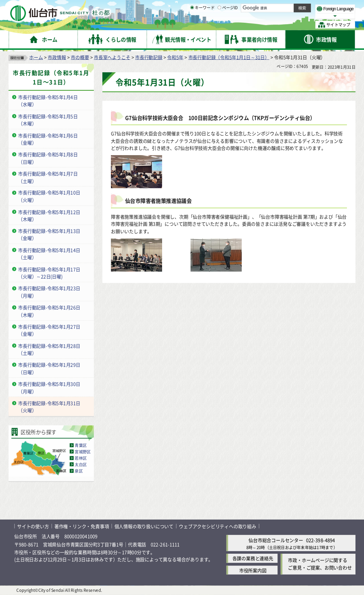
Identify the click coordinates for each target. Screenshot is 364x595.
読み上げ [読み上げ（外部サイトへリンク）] (234, 7)
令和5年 (175, 57)
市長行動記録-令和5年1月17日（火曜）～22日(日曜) (49, 273)
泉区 (79, 471)
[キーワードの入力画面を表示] (192, 25)
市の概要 (80, 57)
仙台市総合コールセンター (276, 540)
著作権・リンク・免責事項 (82, 526)
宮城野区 (83, 452)
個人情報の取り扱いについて (144, 526)
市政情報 (57, 57)
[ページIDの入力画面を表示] (219, 25)
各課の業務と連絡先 (253, 559)
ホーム (36, 57)
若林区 (81, 458)
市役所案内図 (253, 570)
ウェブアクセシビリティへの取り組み (218, 526)
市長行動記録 (149, 57)
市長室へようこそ (112, 57)
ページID (228, 25)
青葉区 (81, 445)
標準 (284, 7)
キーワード (202, 25)
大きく (274, 16)
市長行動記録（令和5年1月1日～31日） (229, 57)
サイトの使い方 (33, 526)
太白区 (81, 464)
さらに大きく (297, 16)
